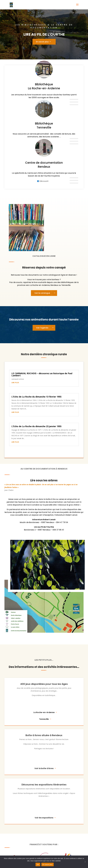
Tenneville (44, 719)
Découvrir (44, 181)
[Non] (85, 862)
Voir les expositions (44, 818)
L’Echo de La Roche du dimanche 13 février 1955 (36, 397)
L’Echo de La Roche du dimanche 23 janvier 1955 (36, 426)
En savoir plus (42, 43)
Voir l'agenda (42, 328)
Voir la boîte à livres (44, 768)
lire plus (15, 382)
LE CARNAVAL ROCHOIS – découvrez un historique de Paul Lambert (42, 374)
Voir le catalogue (42, 293)
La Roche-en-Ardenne (44, 712)
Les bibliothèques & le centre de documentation (44, 27)
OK (38, 865)
